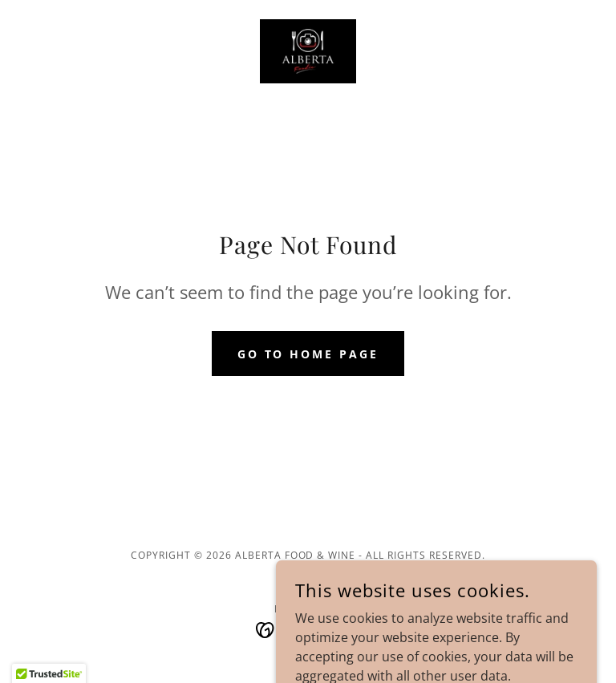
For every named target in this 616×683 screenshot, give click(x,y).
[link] (308, 51)
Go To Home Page (308, 354)
